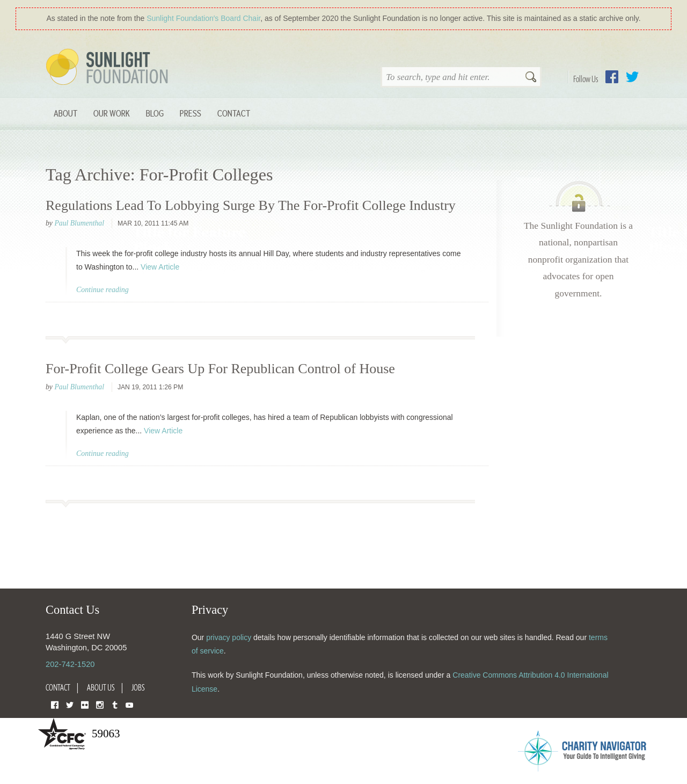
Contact (234, 113)
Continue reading (103, 290)
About (65, 113)
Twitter (632, 77)
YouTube (129, 704)
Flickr (85, 704)
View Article (160, 267)
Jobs (138, 687)
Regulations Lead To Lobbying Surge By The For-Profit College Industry (251, 205)
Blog (155, 113)
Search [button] (531, 78)
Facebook (612, 77)
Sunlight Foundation (109, 68)
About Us (101, 687)
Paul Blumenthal (79, 223)
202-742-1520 (70, 664)
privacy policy (229, 637)
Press (191, 113)
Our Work (112, 113)
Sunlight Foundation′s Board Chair (203, 18)
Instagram (100, 704)
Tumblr (115, 704)
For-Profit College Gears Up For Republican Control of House (220, 369)
